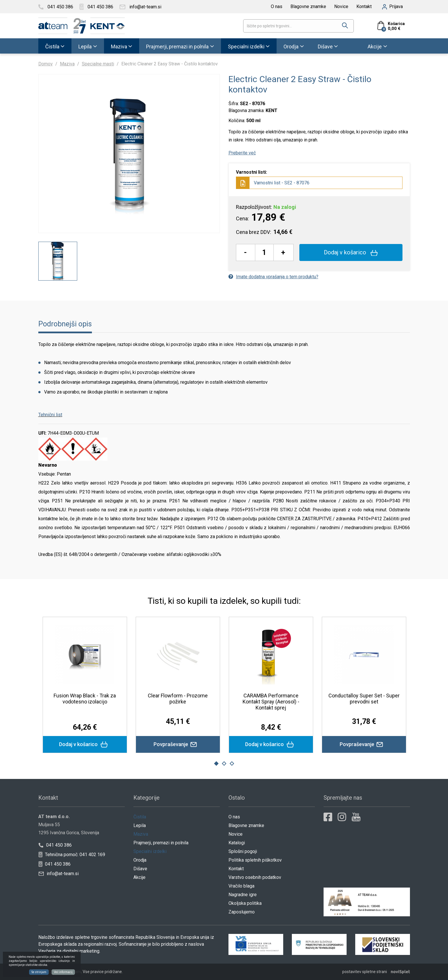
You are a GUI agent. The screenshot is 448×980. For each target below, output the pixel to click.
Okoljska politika (245, 903)
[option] (58, 261)
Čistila (52, 46)
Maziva (119, 46)
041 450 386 (55, 845)
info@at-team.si (59, 874)
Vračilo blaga (241, 886)
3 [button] (232, 764)
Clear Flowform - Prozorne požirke (178, 699)
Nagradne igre (243, 895)
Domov (46, 64)
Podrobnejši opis (65, 324)
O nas (277, 6)
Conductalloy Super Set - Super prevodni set (364, 699)
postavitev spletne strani (365, 972)
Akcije (375, 46)
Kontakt (364, 6)
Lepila (85, 46)
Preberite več (242, 153)
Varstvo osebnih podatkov (255, 877)
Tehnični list (50, 415)
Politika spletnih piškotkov (255, 860)
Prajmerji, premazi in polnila (177, 46)
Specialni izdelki (246, 46)
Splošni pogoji (243, 851)
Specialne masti (98, 64)
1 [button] (216, 764)
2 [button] (224, 764)
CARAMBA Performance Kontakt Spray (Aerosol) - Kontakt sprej (271, 702)
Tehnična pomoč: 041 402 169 (72, 855)
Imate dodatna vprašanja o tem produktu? (273, 277)
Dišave (325, 46)
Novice (341, 6)
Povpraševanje (178, 744)
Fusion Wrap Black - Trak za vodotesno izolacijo (85, 699)
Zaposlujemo (242, 912)
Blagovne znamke (308, 6)
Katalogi (237, 843)
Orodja (291, 46)
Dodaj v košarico (351, 252)
